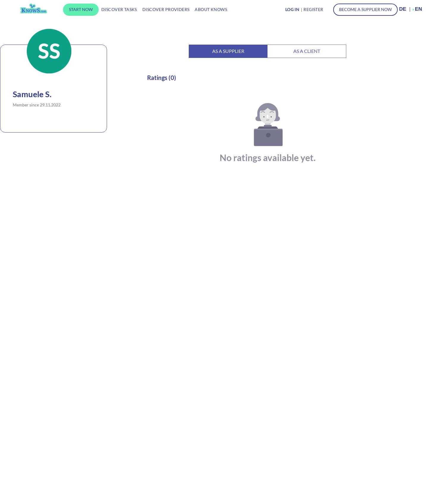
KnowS (34, 8)
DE (403, 9)
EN (418, 9)
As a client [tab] (307, 51)
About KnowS (211, 9)
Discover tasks (119, 9)
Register (313, 9)
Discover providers (166, 9)
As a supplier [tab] (228, 51)
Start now (81, 9)
